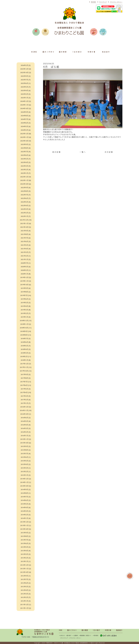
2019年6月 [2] (26, 299)
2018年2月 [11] (26, 356)
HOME (34, 52)
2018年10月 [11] (26, 328)
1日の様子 (77, 52)
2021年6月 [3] (26, 241)
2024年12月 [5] (26, 101)
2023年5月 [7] (26, 159)
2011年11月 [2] (26, 608)
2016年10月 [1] (26, 414)
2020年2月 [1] (26, 270)
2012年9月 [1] (26, 576)
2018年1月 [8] (26, 360)
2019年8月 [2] (26, 292)
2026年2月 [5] (26, 65)
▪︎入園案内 (75, 635)
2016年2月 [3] (26, 432)
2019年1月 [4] (26, 317)
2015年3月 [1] (26, 468)
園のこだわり (49, 52)
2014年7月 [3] (26, 497)
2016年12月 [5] (26, 407)
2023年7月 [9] (26, 151)
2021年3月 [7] (26, 252)
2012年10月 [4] (26, 572)
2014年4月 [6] (26, 507)
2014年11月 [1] (26, 482)
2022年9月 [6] (26, 187)
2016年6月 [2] (26, 417)
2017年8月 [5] (26, 378)
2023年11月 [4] (26, 137)
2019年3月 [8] (26, 310)
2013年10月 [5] (26, 529)
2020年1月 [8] (26, 274)
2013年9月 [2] (26, 533)
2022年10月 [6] (26, 184)
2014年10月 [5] (26, 486)
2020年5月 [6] (26, 266)
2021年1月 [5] (26, 259)
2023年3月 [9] (26, 166)
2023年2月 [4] (26, 169)
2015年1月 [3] (26, 475)
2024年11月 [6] (26, 105)
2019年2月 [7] (26, 313)
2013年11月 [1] (26, 525)
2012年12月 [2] (26, 565)
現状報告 (94, 2)
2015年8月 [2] (26, 450)
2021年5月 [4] (26, 245)
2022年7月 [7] (26, 195)
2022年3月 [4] (26, 209)
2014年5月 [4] (26, 504)
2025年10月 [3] (26, 72)
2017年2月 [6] (26, 399)
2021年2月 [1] (26, 256)
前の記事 (57, 152)
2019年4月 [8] (26, 306)
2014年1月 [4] (26, 518)
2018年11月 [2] (26, 324)
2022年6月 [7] (26, 198)
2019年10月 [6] (26, 284)
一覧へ (83, 152)
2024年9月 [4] (26, 112)
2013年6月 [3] (26, 543)
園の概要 (63, 52)
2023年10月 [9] (26, 141)
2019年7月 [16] (26, 295)
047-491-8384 (108, 636)
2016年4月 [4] (26, 425)
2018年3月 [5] (26, 353)
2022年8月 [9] (26, 191)
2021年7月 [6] (26, 238)
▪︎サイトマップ (64, 638)
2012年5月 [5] (26, 586)
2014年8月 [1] (26, 493)
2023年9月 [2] (26, 144)
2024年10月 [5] (26, 108)
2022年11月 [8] (26, 180)
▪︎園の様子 (68, 635)
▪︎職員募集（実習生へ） (85, 635)
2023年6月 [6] (26, 155)
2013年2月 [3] (26, 558)
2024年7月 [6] (26, 119)
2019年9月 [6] (26, 288)
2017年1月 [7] (26, 403)
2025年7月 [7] (26, 80)
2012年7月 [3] (26, 579)
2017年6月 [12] (26, 385)
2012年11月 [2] (26, 568)
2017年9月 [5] (26, 374)
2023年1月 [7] (26, 173)
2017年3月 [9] (26, 396)
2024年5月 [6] (26, 126)
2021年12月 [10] (26, 220)
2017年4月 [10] (26, 392)
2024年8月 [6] (26, 116)
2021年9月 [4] (26, 231)
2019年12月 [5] (26, 277)
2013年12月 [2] (26, 522)
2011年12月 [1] (26, 604)
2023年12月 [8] (26, 133)
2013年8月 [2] (26, 536)
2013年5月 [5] (26, 547)
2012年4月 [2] (26, 590)
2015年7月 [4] (26, 453)
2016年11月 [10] (26, 410)
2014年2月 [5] (26, 515)
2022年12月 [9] (26, 177)
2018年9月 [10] (26, 331)
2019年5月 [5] (26, 302)
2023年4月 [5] (26, 162)
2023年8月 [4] (26, 148)
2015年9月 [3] (26, 446)
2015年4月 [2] (26, 464)
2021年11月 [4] (26, 223)
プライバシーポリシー (116, 2)
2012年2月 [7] (26, 597)
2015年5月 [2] (26, 461)
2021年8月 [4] (26, 234)
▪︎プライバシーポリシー (75, 638)
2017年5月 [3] (26, 389)
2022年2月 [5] (26, 213)
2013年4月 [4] (26, 550)
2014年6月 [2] (26, 500)
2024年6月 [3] (26, 123)
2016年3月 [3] (26, 428)
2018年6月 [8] (26, 342)
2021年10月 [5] (26, 227)
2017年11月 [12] (26, 367)
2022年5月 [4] (26, 202)
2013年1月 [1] (26, 561)
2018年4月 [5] (26, 349)
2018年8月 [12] (26, 335)
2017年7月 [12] (26, 382)
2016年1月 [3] (26, 435)
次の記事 (109, 152)
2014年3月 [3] (26, 511)
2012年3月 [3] (26, 594)
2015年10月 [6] (26, 443)
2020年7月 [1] (26, 263)
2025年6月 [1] (26, 83)
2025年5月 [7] (26, 87)
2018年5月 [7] (26, 346)
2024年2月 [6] (26, 130)
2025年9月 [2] (26, 76)
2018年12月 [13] (26, 320)
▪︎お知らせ (62, 635)
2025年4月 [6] (26, 90)
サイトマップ (103, 2)
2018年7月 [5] (26, 338)
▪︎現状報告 (95, 635)
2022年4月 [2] (26, 205)
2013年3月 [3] (26, 554)
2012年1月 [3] (26, 601)
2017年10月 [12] (26, 371)
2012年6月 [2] (26, 583)
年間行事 (92, 52)
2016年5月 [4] (26, 421)
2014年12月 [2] (26, 479)
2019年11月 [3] (26, 281)
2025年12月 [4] (26, 69)
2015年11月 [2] (26, 439)
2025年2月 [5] (26, 94)
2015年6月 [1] (26, 457)
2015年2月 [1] (26, 471)
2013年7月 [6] (26, 540)
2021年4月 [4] (26, 249)
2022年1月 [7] (26, 216)
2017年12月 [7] (26, 364)
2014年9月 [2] (26, 489)
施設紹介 (106, 52)
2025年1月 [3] (26, 98)
